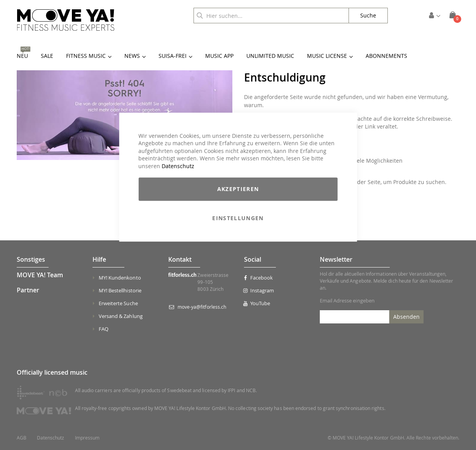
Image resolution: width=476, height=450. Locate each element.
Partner (28, 290)
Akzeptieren (238, 189)
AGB (22, 438)
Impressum (87, 438)
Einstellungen (238, 218)
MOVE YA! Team (40, 275)
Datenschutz (178, 166)
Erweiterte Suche (118, 303)
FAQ (104, 329)
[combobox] (271, 16)
